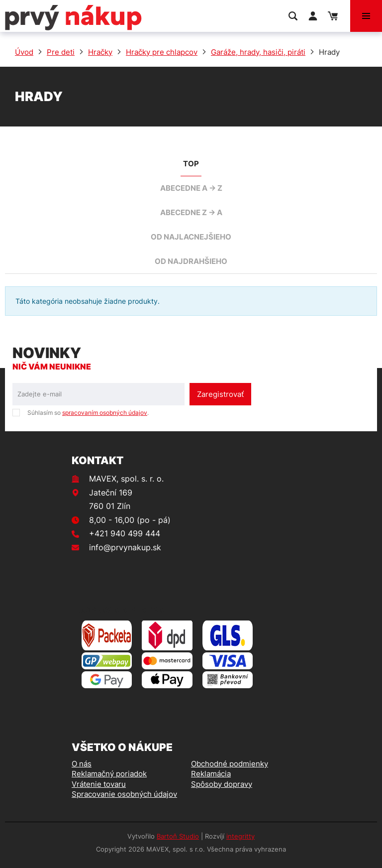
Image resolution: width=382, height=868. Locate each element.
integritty (240, 836)
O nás (82, 764)
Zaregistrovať (220, 394)
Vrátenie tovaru (99, 784)
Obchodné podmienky (230, 764)
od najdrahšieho (191, 261)
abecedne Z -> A (191, 212)
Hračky (100, 52)
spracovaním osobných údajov (105, 413)
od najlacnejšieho (191, 237)
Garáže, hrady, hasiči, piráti (258, 52)
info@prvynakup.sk (125, 547)
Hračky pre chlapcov (162, 52)
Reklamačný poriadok (109, 774)
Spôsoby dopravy (222, 784)
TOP (191, 164)
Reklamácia (211, 774)
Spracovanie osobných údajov (124, 794)
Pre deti (61, 52)
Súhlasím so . (88, 413)
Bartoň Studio (178, 836)
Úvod (24, 52)
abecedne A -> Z (191, 188)
